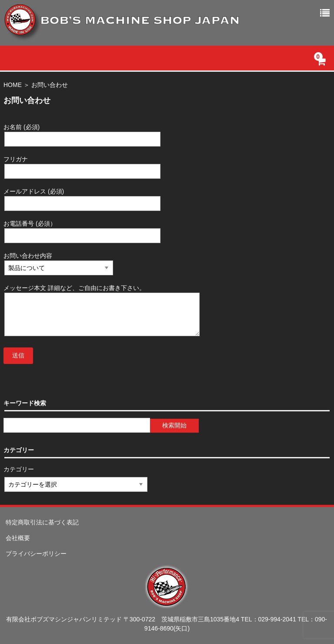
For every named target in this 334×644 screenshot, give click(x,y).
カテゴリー (19, 469)
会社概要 (18, 538)
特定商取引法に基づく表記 (42, 522)
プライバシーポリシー (36, 554)
